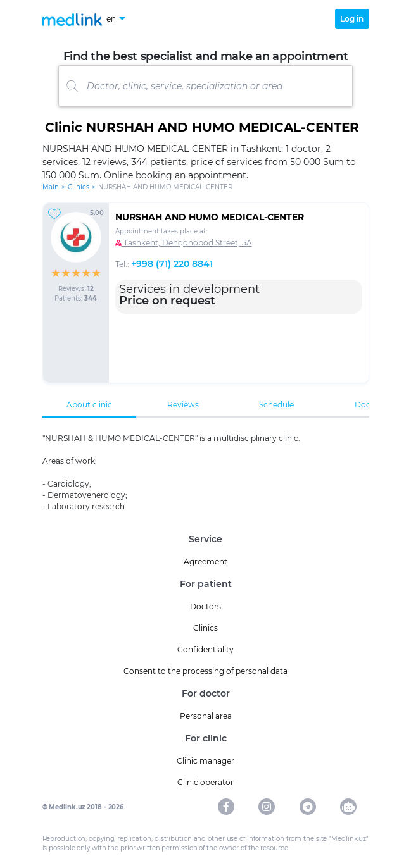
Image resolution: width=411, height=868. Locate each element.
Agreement (205, 561)
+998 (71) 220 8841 (172, 264)
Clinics (79, 187)
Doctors (205, 606)
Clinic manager (205, 761)
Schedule (276, 405)
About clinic (89, 405)
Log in (352, 19)
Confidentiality (205, 649)
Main (51, 187)
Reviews (183, 405)
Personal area (206, 716)
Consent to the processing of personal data (205, 671)
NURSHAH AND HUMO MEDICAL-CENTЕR (210, 217)
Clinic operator (205, 782)
